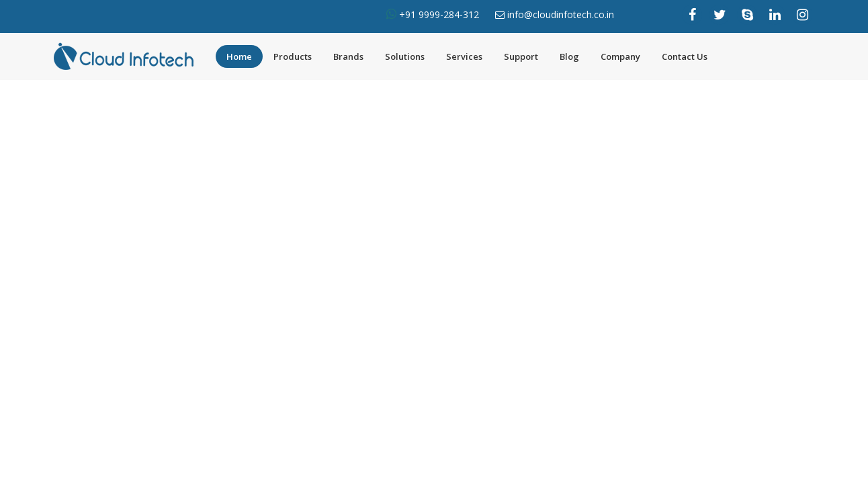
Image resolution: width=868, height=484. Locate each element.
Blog (569, 56)
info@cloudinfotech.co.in (561, 14)
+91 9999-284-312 (438, 14)
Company (620, 56)
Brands (348, 56)
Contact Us (685, 56)
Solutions (405, 56)
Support (521, 56)
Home (239, 56)
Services (464, 56)
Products (293, 56)
